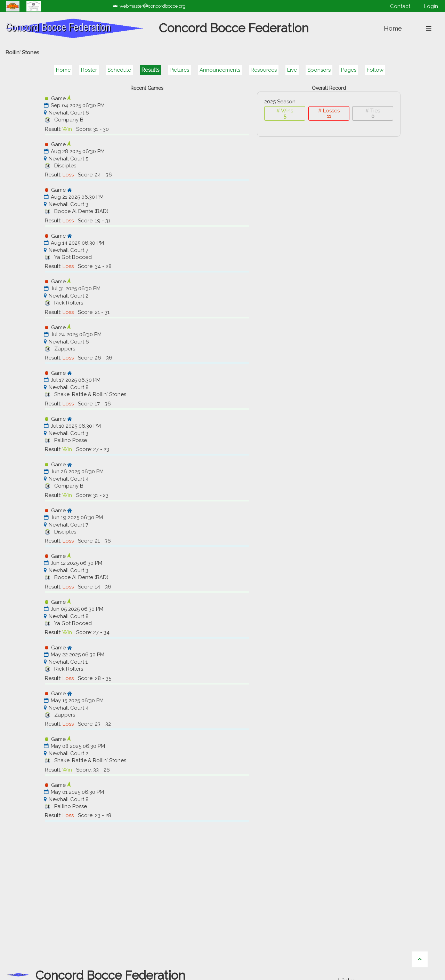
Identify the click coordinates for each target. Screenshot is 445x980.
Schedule (119, 70)
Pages (349, 70)
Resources (264, 70)
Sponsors (319, 70)
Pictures (179, 70)
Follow (375, 70)
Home (63, 70)
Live (292, 70)
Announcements (220, 70)
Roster (89, 70)
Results (150, 70)
